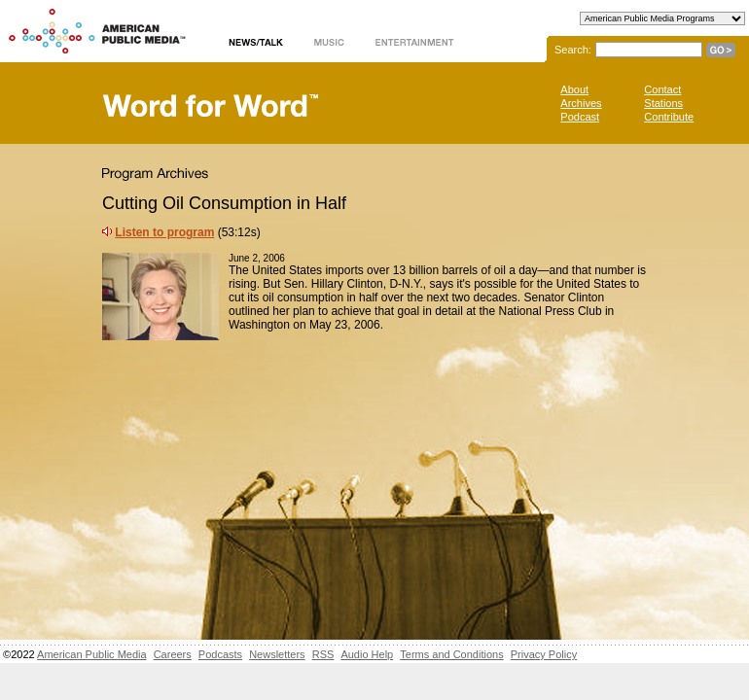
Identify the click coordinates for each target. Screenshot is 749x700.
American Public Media (92, 654)
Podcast (580, 117)
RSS (323, 654)
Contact (662, 89)
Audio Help (367, 654)
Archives (581, 103)
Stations (663, 103)
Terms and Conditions (451, 654)
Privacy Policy (544, 654)
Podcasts (220, 654)
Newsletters (277, 654)
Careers (173, 654)
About (574, 89)
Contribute (669, 117)
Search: (573, 50)
